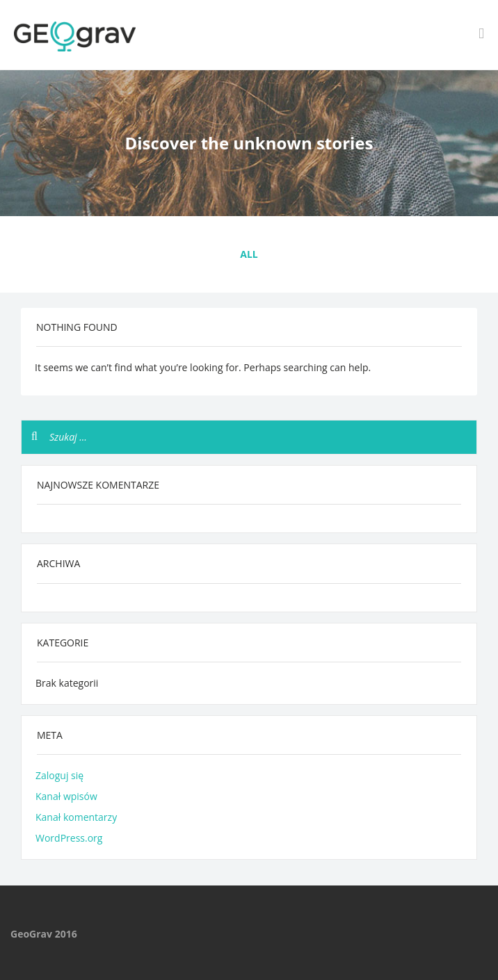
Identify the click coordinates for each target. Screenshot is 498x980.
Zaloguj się (59, 775)
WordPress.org (69, 838)
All (249, 254)
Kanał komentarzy (76, 817)
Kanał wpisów (66, 796)
